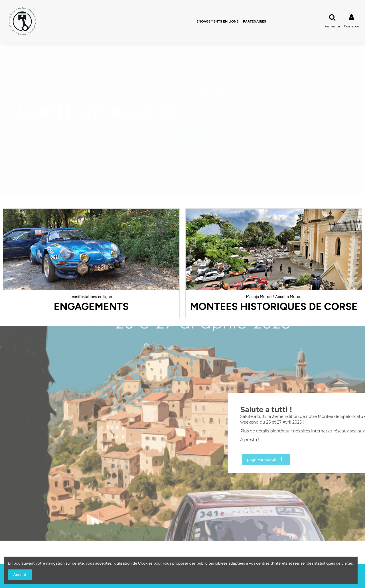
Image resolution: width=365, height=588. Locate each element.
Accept (20, 575)
